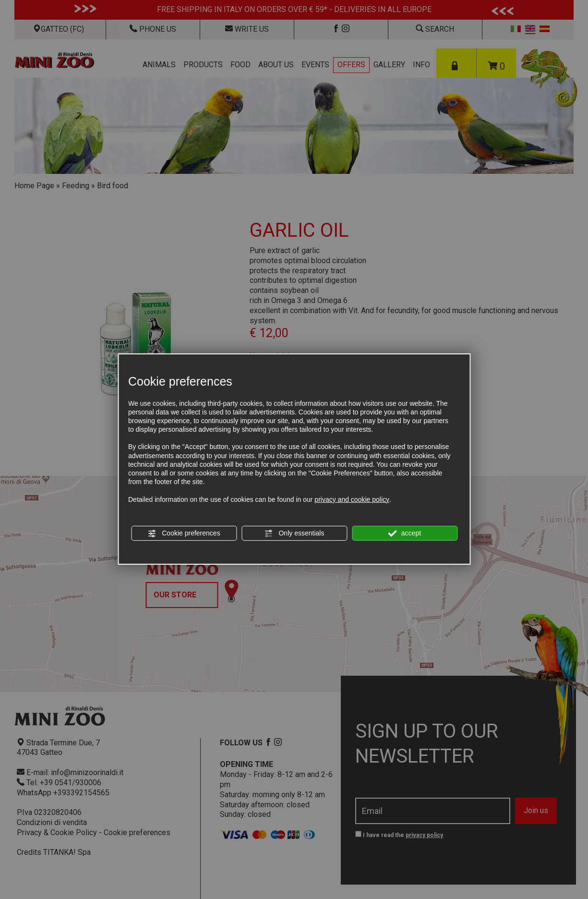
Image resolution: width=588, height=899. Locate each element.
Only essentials (294, 534)
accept (405, 534)
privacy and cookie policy (352, 499)
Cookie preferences (184, 534)
